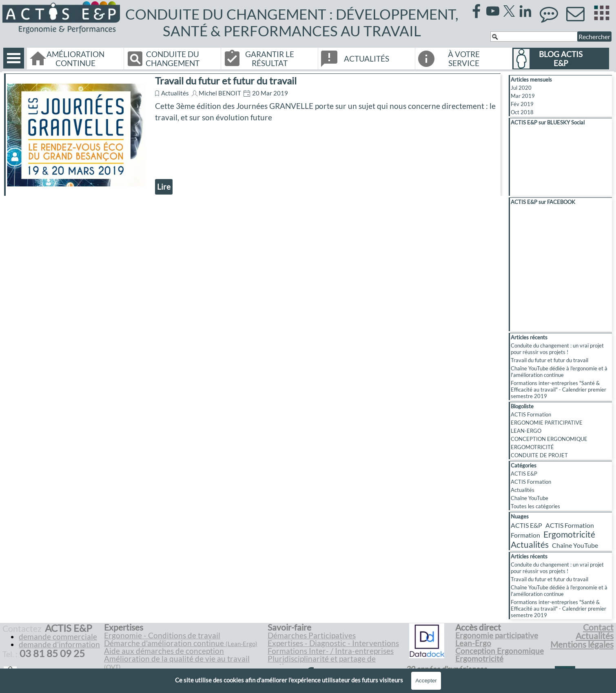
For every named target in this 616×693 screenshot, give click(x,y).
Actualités (175, 93)
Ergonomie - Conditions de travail (162, 635)
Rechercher (594, 37)
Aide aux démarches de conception (164, 651)
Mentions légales (582, 644)
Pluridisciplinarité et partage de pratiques (322, 663)
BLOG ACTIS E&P (561, 59)
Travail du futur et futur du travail (226, 81)
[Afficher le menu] (14, 58)
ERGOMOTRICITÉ (532, 447)
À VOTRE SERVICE (464, 59)
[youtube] (493, 11)
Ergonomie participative (497, 635)
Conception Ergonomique (500, 651)
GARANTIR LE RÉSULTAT (270, 59)
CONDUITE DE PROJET (539, 455)
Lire (164, 187)
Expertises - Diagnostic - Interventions (333, 643)
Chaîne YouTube (530, 498)
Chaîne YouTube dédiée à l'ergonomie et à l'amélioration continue (559, 372)
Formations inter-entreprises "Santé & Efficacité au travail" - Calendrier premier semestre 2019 (558, 390)
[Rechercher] (534, 37)
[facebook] (476, 11)
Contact (598, 627)
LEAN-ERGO (526, 431)
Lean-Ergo (473, 643)
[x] (509, 11)
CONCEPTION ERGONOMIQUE (549, 439)
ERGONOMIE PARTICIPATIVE (547, 423)
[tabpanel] (185, 651)
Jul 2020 (521, 88)
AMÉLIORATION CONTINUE (75, 59)
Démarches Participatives (312, 635)
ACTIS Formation (531, 414)
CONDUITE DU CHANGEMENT (173, 59)
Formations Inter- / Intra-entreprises (331, 651)
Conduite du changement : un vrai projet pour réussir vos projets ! (557, 349)
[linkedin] (525, 11)
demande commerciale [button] (58, 637)
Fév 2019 (522, 104)
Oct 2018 (522, 112)
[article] (252, 135)
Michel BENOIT (220, 93)
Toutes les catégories (535, 506)
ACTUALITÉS (367, 59)
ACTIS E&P (524, 474)
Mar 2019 (523, 96)
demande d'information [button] (59, 644)
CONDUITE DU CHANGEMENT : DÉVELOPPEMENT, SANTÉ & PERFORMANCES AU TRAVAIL (293, 22)
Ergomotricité (569, 534)
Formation (525, 535)
